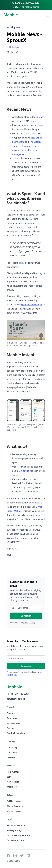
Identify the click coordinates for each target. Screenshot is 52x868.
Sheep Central (36, 138)
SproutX (40, 117)
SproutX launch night (32, 305)
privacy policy (29, 622)
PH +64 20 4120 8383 (18, 694)
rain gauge (24, 471)
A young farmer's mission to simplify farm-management (26, 150)
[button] (47, 15)
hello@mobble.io (16, 699)
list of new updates (33, 125)
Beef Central (18, 142)
